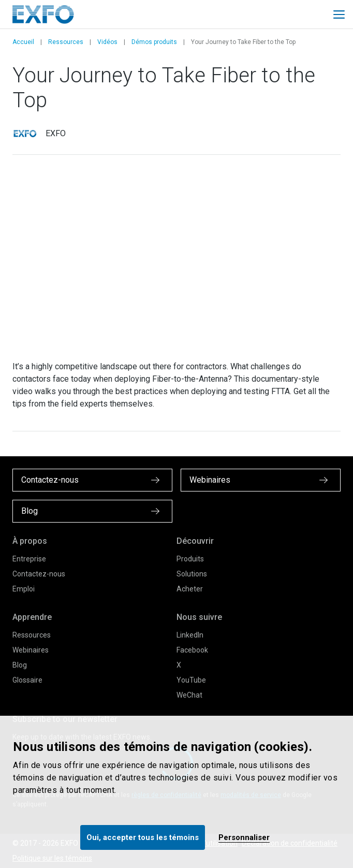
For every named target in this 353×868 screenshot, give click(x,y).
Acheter (190, 589)
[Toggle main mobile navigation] (339, 15)
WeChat (189, 695)
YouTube (191, 680)
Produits (190, 559)
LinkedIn (190, 635)
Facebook (192, 650)
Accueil (23, 42)
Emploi (24, 589)
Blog (20, 665)
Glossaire (27, 680)
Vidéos (107, 42)
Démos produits (154, 42)
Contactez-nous (39, 574)
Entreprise (29, 559)
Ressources (66, 42)
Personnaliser (244, 837)
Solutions (192, 574)
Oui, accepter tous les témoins (143, 837)
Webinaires (31, 650)
